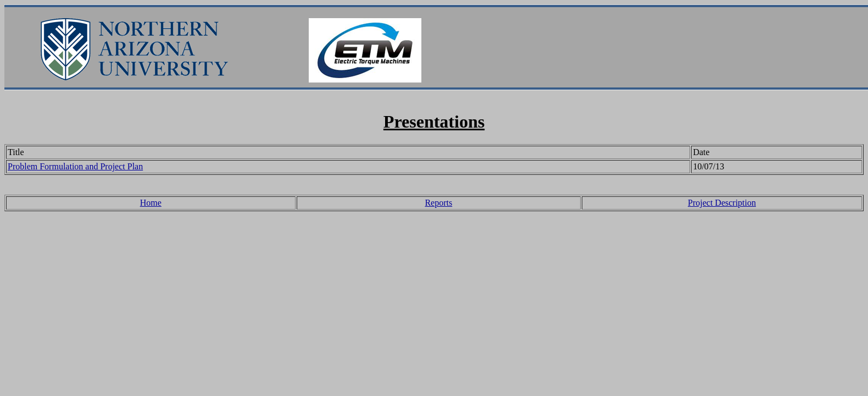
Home (151, 203)
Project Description (722, 203)
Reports (438, 203)
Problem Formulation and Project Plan (75, 166)
